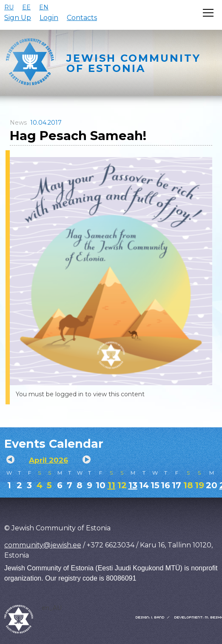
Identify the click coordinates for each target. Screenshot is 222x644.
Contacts (82, 18)
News (18, 123)
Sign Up (18, 18)
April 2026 (48, 460)
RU (9, 7)
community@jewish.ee (43, 545)
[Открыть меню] (208, 13)
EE (26, 7)
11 (111, 485)
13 (133, 485)
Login (49, 18)
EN (44, 7)
